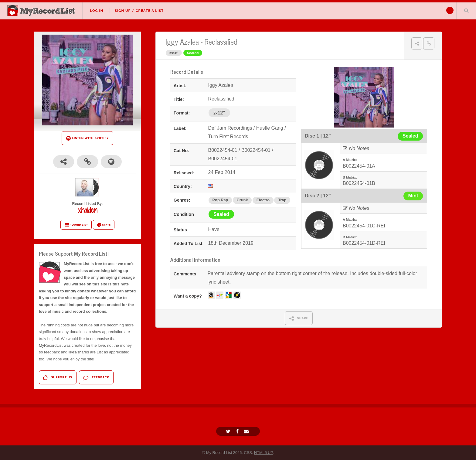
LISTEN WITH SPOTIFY (88, 138)
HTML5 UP (263, 453)
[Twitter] (229, 431)
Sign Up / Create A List (139, 11)
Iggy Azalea (182, 41)
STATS (104, 225)
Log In (97, 11)
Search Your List (466, 10)
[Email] (247, 431)
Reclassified (221, 41)
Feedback (96, 378)
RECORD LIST (76, 225)
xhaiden (88, 210)
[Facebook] (238, 431)
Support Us (58, 378)
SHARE (299, 318)
